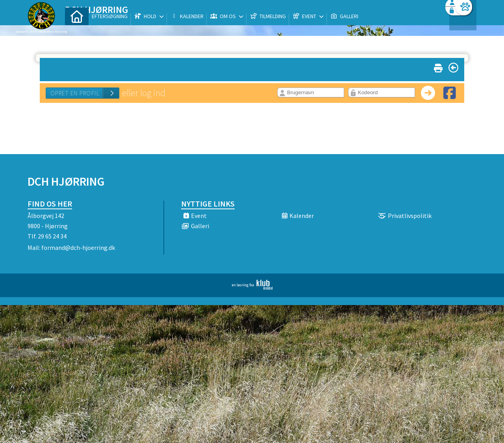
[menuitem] (77, 27)
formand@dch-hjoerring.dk (78, 248)
